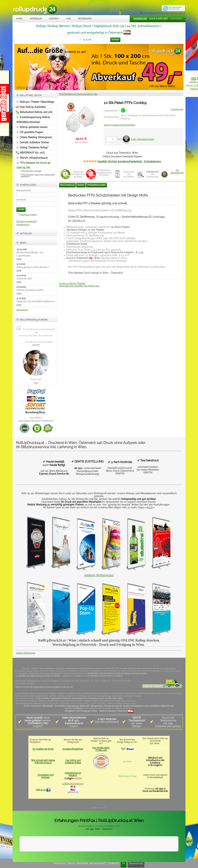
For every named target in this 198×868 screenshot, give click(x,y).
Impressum (36, 19)
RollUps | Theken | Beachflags (37, 102)
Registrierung (23, 225)
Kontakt (54, 19)
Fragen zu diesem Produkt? (72, 283)
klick (150, 507)
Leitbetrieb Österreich (73, 784)
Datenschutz (136, 863)
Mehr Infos (174, 848)
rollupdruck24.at (116, 857)
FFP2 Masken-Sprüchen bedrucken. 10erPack (38, 176)
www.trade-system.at (149, 857)
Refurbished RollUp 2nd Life (36, 112)
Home (19, 19)
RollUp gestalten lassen (34, 127)
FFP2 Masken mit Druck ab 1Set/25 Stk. (78, 94)
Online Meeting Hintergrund (36, 137)
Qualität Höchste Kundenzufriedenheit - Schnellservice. (130, 161)
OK (124, 863)
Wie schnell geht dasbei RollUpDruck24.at (43, 762)
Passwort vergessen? (27, 221)
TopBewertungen (177, 171)
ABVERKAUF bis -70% (32, 153)
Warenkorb (140, 19)
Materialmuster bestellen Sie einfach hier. (79, 286)
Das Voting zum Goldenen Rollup (73, 762)
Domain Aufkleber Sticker (34, 142)
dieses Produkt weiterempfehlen (120, 125)
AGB (68, 19)
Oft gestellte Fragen (31, 132)
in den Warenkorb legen (142, 139)
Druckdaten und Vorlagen (45, 776)
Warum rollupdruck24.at (34, 158)
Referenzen (85, 19)
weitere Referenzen (99, 575)
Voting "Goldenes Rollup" (34, 148)
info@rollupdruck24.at (175, 13)
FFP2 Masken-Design (31, 171)
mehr (19, 259)
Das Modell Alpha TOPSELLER (101, 749)
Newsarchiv (22, 310)
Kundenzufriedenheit (73, 749)
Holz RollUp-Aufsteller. (33, 107)
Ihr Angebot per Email (43, 749)
